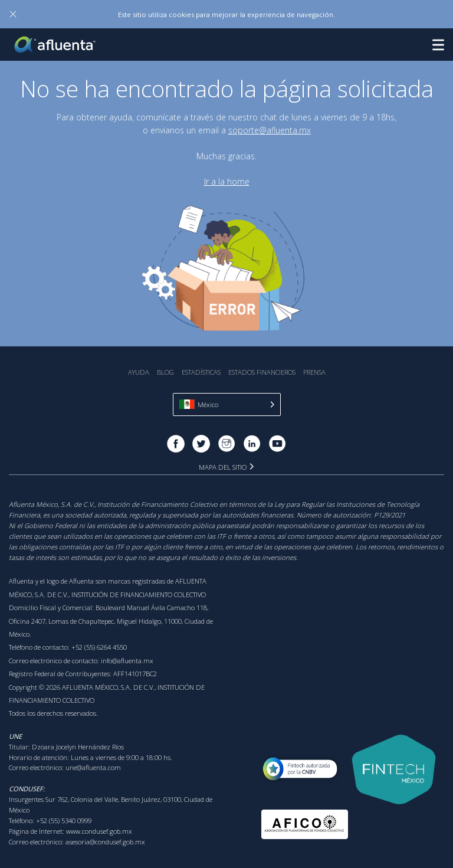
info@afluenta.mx (127, 661)
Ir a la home (227, 181)
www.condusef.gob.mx (99, 831)
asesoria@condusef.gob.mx (105, 842)
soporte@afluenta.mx (270, 130)
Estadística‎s (201, 372)
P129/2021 (390, 515)
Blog (165, 372)
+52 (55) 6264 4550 (99, 647)
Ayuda (139, 372)
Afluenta (56, 45)
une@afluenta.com (93, 767)
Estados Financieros (262, 372)
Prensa (314, 372)
